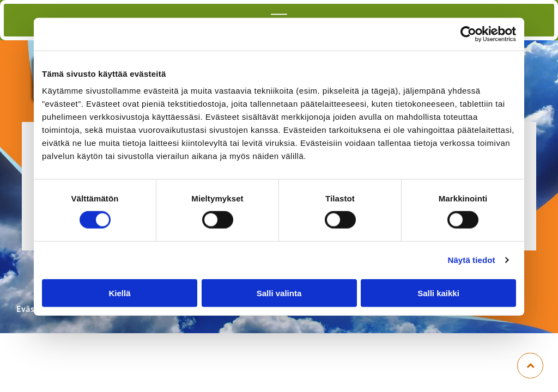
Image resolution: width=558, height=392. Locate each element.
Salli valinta (279, 293)
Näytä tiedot (472, 260)
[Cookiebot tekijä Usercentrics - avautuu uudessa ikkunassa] (468, 34)
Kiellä (119, 293)
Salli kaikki (438, 293)
